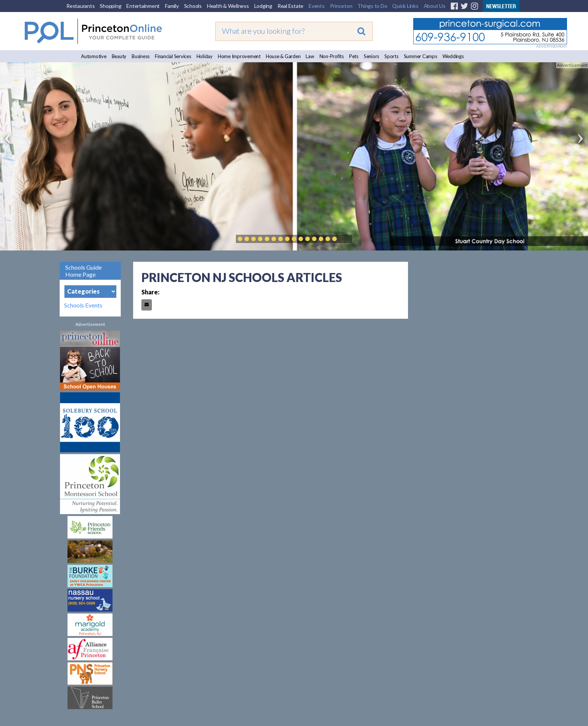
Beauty (119, 56)
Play (346, 239)
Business (141, 56)
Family (172, 6)
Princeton (341, 6)
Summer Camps (421, 56)
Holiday (205, 56)
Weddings (453, 56)
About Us (435, 6)
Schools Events (83, 305)
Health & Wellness (228, 6)
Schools (193, 6)
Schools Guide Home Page (83, 271)
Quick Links (405, 6)
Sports (391, 56)
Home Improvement (239, 56)
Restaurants (80, 6)
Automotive (94, 56)
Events (317, 6)
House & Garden (283, 56)
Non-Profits (332, 56)
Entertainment (143, 6)
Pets (354, 56)
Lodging (263, 6)
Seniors (371, 56)
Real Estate (290, 6)
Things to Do (372, 6)
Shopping (110, 6)
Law (310, 56)
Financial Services (173, 56)
